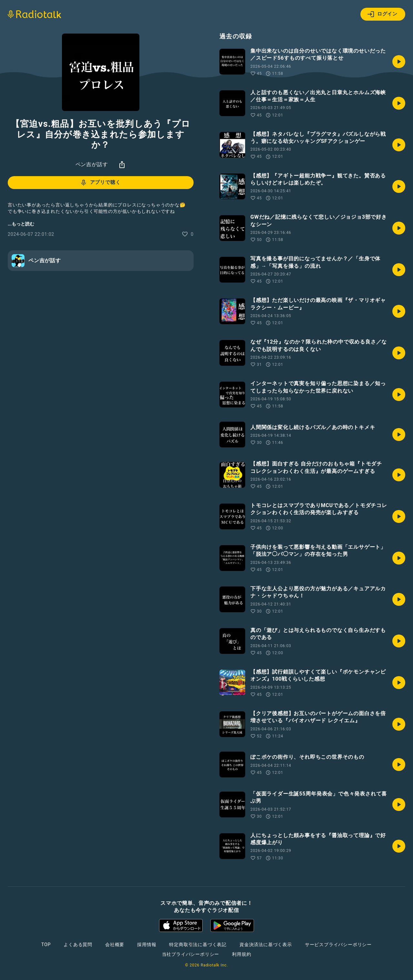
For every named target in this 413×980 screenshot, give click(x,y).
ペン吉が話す (92, 164)
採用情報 (147, 945)
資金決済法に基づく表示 (266, 945)
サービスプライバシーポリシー (338, 945)
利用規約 (242, 954)
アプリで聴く (100, 183)
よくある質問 (78, 945)
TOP (46, 945)
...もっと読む (21, 224)
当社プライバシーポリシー (191, 954)
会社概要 (115, 945)
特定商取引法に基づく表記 (198, 945)
